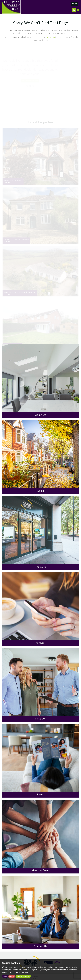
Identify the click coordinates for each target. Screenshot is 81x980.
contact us (50, 37)
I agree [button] (5, 976)
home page (38, 37)
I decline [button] (12, 976)
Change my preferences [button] (23, 976)
